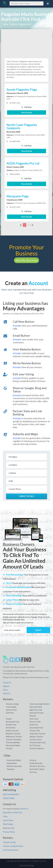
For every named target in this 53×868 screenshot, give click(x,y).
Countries (7, 683)
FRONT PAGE (9, 798)
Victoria (33, 760)
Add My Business (26, 260)
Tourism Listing (12, 704)
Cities (5, 690)
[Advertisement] (27, 43)
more (31, 225)
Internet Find (11, 710)
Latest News (8, 820)
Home (5, 24)
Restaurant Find (12, 722)
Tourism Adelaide (13, 742)
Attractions (11, 728)
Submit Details (26, 496)
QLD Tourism (35, 745)
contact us (24, 809)
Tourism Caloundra (14, 739)
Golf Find (10, 713)
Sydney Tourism (12, 731)
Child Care (34, 725)
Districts (7, 693)
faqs (12, 828)
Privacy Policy (9, 832)
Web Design (8, 824)
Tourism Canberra (37, 748)
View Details (27, 112)
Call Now (27, 107)
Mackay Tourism (36, 736)
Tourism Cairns (36, 739)
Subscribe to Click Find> (13, 812)
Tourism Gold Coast (38, 742)
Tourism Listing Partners (40, 704)
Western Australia (14, 766)
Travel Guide (11, 707)
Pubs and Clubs (36, 707)
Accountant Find (36, 728)
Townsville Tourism (37, 734)
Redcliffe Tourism (13, 734)
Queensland (12, 763)
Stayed (9, 719)
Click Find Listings (26, 866)
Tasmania (11, 769)
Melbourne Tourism (14, 736)
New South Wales (14, 760)
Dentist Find (11, 725)
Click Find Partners (11, 850)
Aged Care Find (36, 710)
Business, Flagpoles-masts (21, 24)
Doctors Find (35, 722)
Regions (6, 686)
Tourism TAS (35, 731)
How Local (34, 719)
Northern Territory (37, 766)
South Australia (36, 763)
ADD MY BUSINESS (11, 794)
